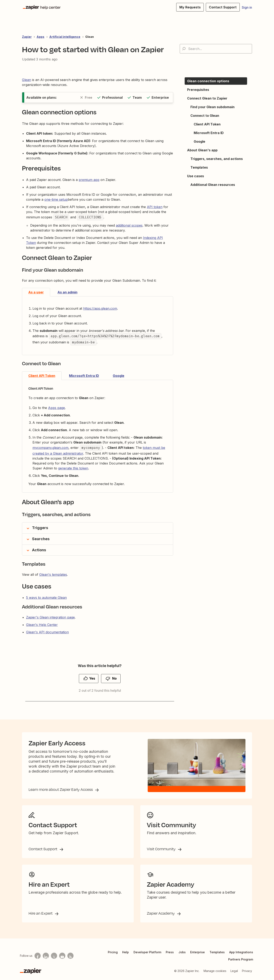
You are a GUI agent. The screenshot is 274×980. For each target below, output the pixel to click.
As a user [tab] (36, 292)
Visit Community (162, 849)
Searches (41, 539)
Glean (90, 37)
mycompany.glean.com (50, 448)
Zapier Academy (161, 913)
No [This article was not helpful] (114, 678)
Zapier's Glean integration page (50, 617)
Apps (40, 37)
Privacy (247, 971)
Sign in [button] (247, 7)
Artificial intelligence (65, 37)
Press (170, 952)
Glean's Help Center (42, 625)
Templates (217, 952)
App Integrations (241, 952)
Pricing (113, 952)
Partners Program (241, 959)
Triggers (40, 528)
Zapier (27, 37)
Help (125, 952)
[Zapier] (31, 971)
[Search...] (216, 49)
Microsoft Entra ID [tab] (84, 376)
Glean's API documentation (47, 632)
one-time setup (56, 199)
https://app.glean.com (100, 308)
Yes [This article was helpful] (92, 678)
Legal (234, 971)
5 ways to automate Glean (46, 598)
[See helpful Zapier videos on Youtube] (62, 956)
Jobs (182, 952)
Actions (39, 550)
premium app (89, 180)
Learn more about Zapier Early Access (61, 789)
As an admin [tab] (67, 292)
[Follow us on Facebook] (38, 956)
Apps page (56, 408)
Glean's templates (53, 575)
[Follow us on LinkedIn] (46, 956)
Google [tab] (119, 376)
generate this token (73, 468)
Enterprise (197, 952)
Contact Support (43, 849)
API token (155, 207)
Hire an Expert (41, 913)
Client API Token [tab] (42, 376)
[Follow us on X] (54, 956)
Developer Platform (147, 952)
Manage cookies (215, 971)
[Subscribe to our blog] (70, 956)
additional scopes (129, 225)
